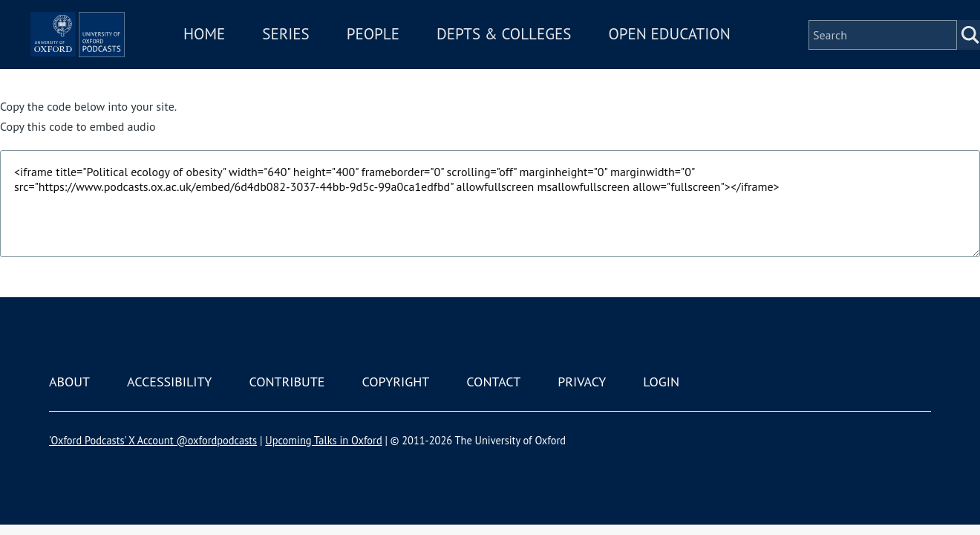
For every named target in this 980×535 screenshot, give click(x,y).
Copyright (395, 382)
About (69, 382)
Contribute (287, 382)
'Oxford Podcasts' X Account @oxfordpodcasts (153, 440)
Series (355, 43)
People (442, 43)
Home (273, 43)
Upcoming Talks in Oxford (323, 440)
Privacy (582, 382)
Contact (493, 382)
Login (661, 382)
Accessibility (169, 382)
